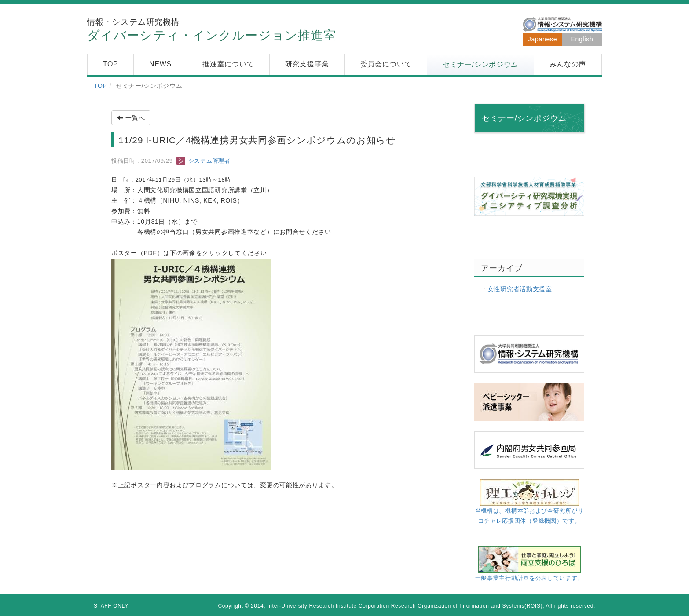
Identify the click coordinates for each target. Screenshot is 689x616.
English (582, 39)
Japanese (542, 39)
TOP (101, 86)
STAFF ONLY (111, 606)
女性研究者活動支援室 (520, 289)
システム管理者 (203, 161)
